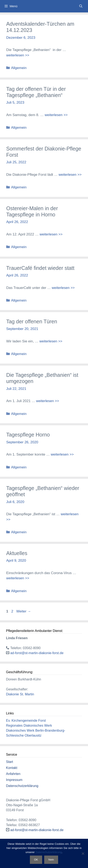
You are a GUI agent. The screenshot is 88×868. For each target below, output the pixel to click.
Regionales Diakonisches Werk (29, 726)
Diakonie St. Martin (20, 694)
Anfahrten (13, 774)
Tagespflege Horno (28, 435)
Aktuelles (17, 553)
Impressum (14, 780)
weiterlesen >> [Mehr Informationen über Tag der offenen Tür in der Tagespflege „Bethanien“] (56, 115)
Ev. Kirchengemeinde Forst (26, 721)
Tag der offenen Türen (32, 321)
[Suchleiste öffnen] (81, 6)
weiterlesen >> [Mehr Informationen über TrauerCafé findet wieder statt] (63, 288)
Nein (51, 860)
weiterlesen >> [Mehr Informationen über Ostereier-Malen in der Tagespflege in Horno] (51, 234)
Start (10, 762)
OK (36, 860)
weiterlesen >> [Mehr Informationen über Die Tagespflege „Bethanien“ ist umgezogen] (48, 401)
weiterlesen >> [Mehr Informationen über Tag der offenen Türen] (51, 341)
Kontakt (12, 768)
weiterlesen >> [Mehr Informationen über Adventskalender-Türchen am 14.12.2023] (18, 55)
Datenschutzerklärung (22, 786)
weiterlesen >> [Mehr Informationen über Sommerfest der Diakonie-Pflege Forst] (70, 175)
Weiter (24, 611)
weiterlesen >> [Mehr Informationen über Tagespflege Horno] (62, 454)
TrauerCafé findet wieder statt (40, 268)
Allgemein (19, 68)
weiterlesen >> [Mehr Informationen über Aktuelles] (18, 578)
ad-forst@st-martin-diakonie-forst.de (37, 653)
